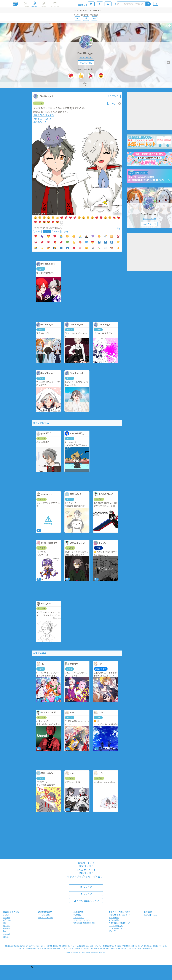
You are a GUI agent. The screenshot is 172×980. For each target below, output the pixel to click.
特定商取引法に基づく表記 (84, 923)
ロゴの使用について (117, 928)
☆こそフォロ (86, 63)
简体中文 (7, 926)
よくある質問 (114, 920)
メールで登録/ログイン (86, 900)
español (6, 918)
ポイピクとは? (44, 915)
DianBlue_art (86, 53)
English (6, 915)
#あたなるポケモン (44, 115)
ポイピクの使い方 (45, 918)
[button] (32, 967)
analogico (91, 952)
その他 (66, 232)
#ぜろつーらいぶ (43, 119)
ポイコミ (112, 931)
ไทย (5, 931)
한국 (5, 923)
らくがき (38, 103)
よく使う (37, 232)
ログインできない (116, 926)
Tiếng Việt (7, 920)
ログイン (86, 887)
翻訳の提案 (14, 912)
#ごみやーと (40, 122)
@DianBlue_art (86, 57)
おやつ (56, 232)
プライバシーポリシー (83, 920)
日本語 (6, 937)
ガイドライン (79, 918)
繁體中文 (7, 928)
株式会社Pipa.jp (150, 915)
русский (6, 934)
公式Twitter (114, 918)
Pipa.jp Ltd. (101, 952)
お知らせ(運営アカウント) (119, 915)
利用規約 (77, 915)
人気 (47, 232)
